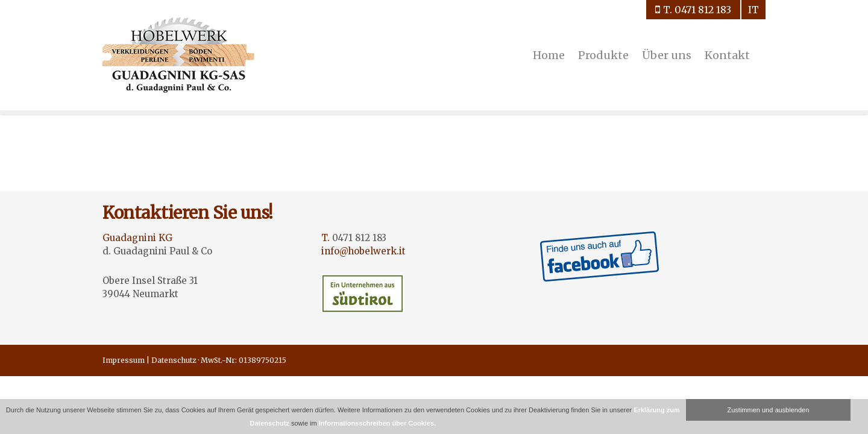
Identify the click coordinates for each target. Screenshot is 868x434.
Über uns (667, 55)
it (753, 10)
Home (549, 55)
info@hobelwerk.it (363, 251)
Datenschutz (174, 360)
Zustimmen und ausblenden (769, 410)
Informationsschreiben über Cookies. (377, 423)
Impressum (124, 360)
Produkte (603, 55)
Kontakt (727, 55)
